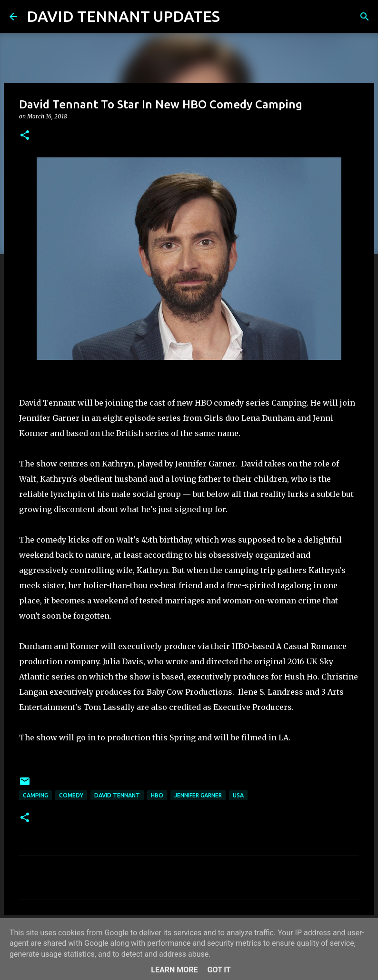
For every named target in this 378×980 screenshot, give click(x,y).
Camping (35, 795)
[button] (25, 136)
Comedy (71, 795)
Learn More (174, 970)
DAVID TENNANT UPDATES (123, 16)
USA (238, 795)
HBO (157, 795)
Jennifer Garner (198, 795)
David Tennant (117, 795)
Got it (219, 970)
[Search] (233, 17)
